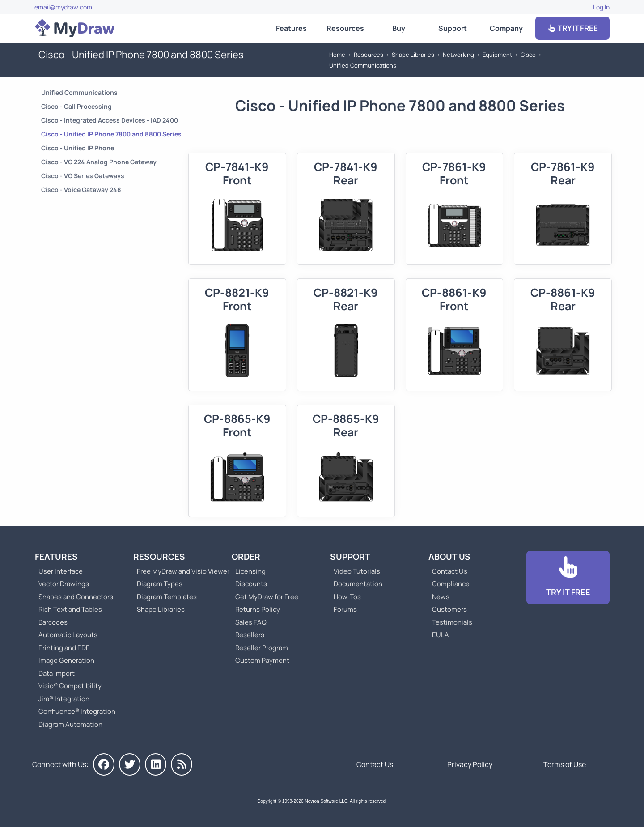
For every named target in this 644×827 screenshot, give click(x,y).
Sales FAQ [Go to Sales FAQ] (251, 622)
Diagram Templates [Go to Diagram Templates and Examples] (167, 597)
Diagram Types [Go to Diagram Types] (160, 584)
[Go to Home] (75, 28)
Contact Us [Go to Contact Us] (450, 571)
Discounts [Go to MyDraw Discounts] (251, 584)
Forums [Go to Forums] (345, 609)
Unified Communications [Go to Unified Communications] (363, 65)
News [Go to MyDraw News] (441, 597)
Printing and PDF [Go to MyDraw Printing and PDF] (64, 648)
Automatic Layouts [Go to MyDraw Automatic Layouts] (68, 635)
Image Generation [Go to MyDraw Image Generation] (66, 660)
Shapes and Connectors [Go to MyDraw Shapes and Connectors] (76, 597)
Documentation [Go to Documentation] (358, 584)
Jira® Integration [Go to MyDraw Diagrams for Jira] (64, 699)
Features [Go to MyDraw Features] (291, 28)
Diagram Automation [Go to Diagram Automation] (70, 724)
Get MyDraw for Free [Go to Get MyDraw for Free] (267, 597)
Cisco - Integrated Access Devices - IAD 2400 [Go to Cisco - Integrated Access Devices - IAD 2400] (110, 120)
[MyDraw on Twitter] (130, 764)
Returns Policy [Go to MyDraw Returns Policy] (258, 609)
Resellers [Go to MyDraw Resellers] (250, 635)
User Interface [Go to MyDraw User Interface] (61, 571)
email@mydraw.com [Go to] (63, 7)
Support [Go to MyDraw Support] (453, 28)
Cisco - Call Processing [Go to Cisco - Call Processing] (76, 106)
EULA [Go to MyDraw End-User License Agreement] (441, 635)
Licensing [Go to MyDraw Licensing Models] (250, 571)
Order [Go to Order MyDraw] (246, 557)
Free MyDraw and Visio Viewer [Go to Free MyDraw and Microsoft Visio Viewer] (180, 571)
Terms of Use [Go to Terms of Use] (565, 764)
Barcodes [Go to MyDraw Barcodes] (53, 622)
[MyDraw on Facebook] (104, 764)
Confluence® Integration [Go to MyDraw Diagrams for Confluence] (77, 711)
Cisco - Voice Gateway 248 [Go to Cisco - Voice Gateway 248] (81, 190)
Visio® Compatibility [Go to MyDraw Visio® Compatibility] (70, 686)
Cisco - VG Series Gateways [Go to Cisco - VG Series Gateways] (83, 176)
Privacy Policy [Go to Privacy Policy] (470, 764)
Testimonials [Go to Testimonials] (452, 622)
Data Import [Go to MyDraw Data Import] (57, 673)
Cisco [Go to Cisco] (528, 55)
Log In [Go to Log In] (601, 7)
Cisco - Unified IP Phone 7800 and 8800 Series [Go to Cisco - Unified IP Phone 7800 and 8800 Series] (111, 134)
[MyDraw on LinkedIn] (156, 764)
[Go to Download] (568, 578)
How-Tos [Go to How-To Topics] (347, 597)
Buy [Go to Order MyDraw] (399, 28)
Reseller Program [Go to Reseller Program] (262, 648)
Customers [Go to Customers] (449, 609)
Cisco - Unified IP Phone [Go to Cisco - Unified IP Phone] (78, 148)
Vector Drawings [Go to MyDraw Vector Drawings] (64, 584)
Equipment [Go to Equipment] (497, 55)
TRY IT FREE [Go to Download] (572, 28)
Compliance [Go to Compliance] (451, 584)
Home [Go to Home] (337, 55)
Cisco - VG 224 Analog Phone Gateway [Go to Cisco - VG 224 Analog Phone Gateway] (99, 162)
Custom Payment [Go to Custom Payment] (262, 660)
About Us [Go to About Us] (449, 557)
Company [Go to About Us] (506, 28)
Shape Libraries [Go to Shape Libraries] (413, 55)
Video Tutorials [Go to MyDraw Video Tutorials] (357, 571)
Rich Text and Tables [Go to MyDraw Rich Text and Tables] (70, 609)
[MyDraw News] (182, 764)
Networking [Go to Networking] (458, 55)
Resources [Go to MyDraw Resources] (345, 28)
